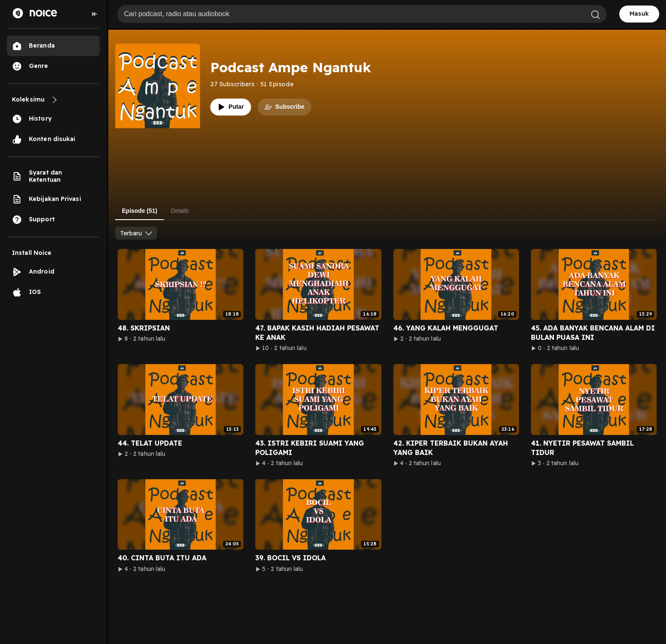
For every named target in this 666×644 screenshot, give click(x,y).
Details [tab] (180, 211)
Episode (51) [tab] (140, 211)
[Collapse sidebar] (95, 14)
